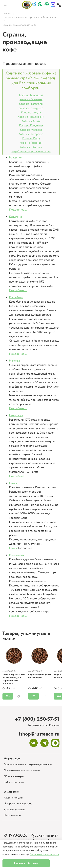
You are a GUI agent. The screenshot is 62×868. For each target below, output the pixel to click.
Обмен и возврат (14, 776)
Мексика (15, 361)
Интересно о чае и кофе (18, 803)
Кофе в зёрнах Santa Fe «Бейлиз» (40, 676)
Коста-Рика (16, 297)
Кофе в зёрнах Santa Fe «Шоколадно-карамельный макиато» (14, 679)
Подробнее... (18, 210)
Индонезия (17, 555)
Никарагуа (16, 415)
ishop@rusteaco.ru (39, 734)
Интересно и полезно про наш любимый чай (29, 17)
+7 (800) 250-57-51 (37, 719)
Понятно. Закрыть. (26, 863)
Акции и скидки (13, 798)
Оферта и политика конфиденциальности (28, 764)
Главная (7, 13)
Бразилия (15, 157)
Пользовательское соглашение (22, 770)
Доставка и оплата (14, 809)
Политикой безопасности (44, 854)
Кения (13, 483)
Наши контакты (12, 815)
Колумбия (15, 217)
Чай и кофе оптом (14, 782)
